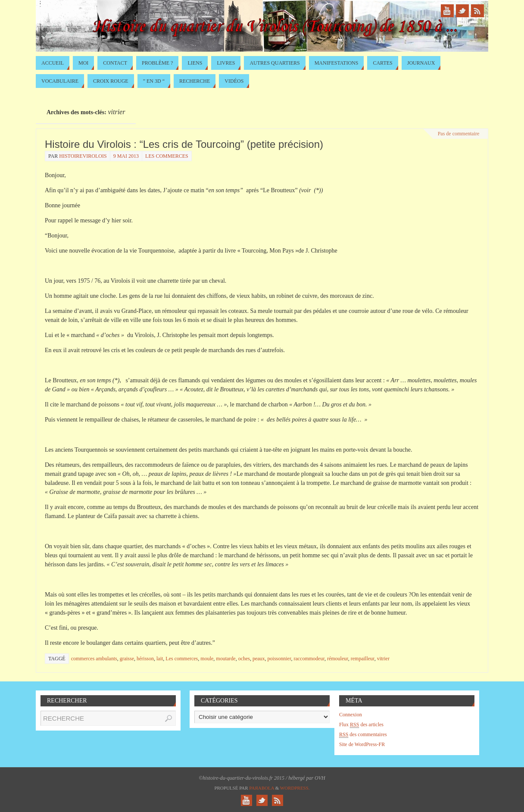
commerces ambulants (94, 659)
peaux (259, 659)
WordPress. (295, 788)
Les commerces (167, 156)
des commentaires (363, 735)
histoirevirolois (83, 156)
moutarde (226, 659)
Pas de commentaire (459, 134)
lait (160, 659)
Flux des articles (361, 725)
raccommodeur (309, 659)
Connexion (351, 715)
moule (207, 659)
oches (244, 659)
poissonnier (279, 659)
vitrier (383, 659)
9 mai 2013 (126, 156)
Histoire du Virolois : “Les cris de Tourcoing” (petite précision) (184, 144)
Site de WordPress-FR (362, 744)
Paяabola (262, 788)
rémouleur (338, 659)
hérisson (145, 659)
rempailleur (363, 659)
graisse (127, 659)
